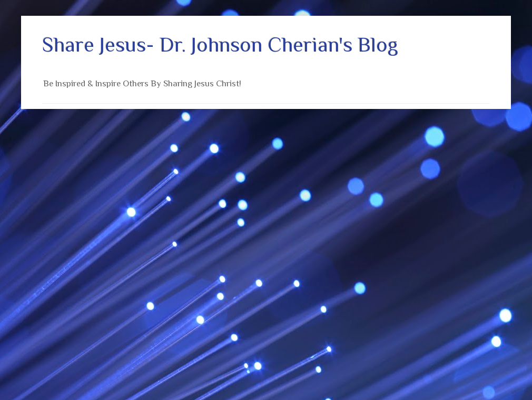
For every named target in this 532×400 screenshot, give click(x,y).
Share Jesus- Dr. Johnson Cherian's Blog (220, 44)
